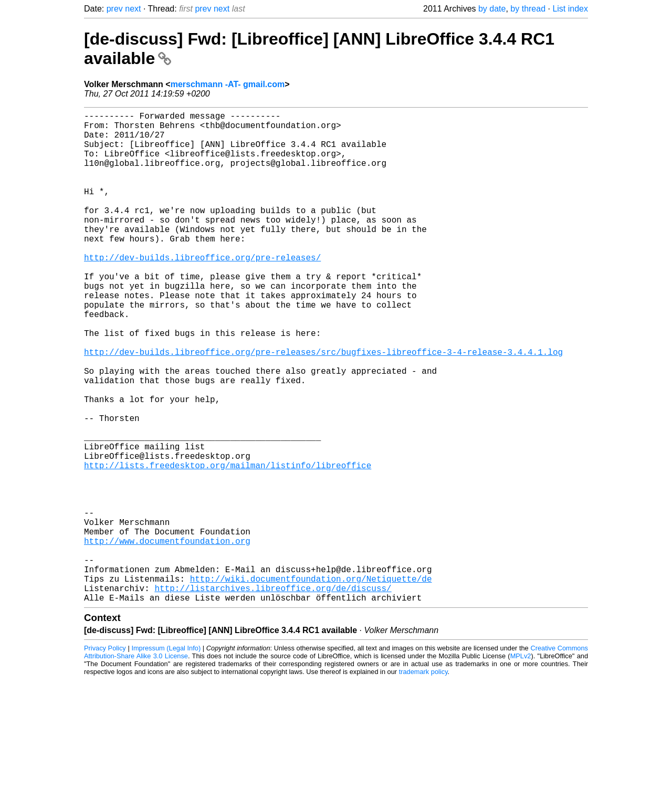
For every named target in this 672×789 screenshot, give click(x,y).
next (133, 9)
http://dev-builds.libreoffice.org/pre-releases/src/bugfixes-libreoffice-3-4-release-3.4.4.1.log (323, 406)
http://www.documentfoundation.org (167, 637)
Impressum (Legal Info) (166, 757)
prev (115, 9)
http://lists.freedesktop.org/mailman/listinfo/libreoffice (228, 545)
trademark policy (423, 781)
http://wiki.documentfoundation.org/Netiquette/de (311, 683)
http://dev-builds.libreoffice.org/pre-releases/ (202, 291)
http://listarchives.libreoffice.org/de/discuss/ (273, 695)
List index (570, 9)
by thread (528, 9)
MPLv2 (521, 765)
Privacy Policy (105, 757)
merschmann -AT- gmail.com (228, 84)
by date (492, 9)
